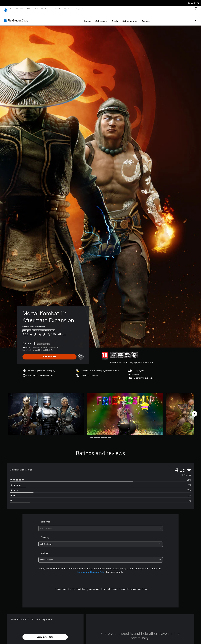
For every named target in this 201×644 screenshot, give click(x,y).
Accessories (50, 9)
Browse (129, 18)
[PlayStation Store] (17, 17)
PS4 (29, 9)
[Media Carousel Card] (46, 411)
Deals (98, 18)
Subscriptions (113, 18)
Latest (71, 18)
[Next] (194, 411)
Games (13, 9)
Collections (84, 18)
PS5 (21, 9)
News (61, 9)
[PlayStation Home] (6, 9)
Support (80, 9)
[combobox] (101, 525)
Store (70, 9)
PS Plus (38, 9)
